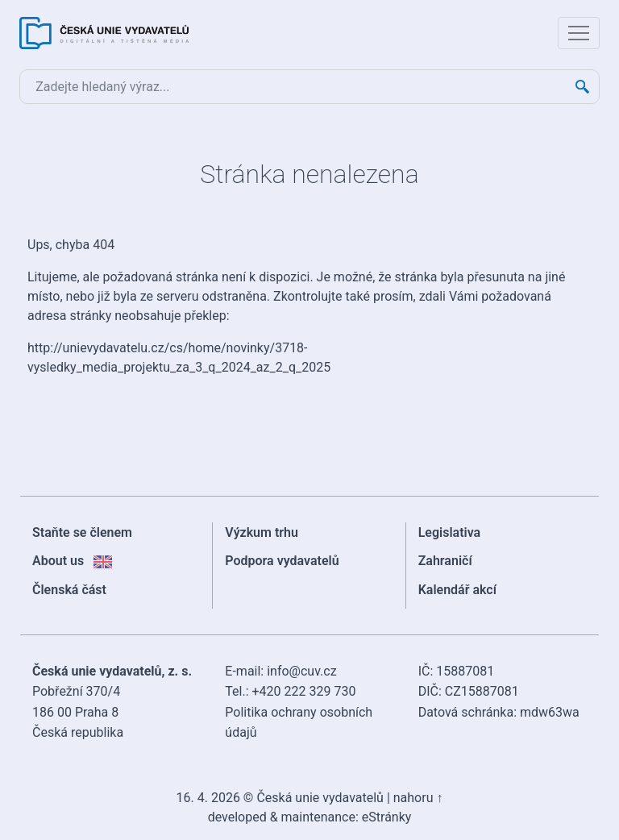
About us (72, 561)
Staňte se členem (82, 532)
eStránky (387, 817)
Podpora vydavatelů (282, 561)
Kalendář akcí (457, 590)
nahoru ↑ (418, 798)
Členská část (69, 590)
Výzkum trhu (262, 532)
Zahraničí (445, 561)
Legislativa (450, 532)
